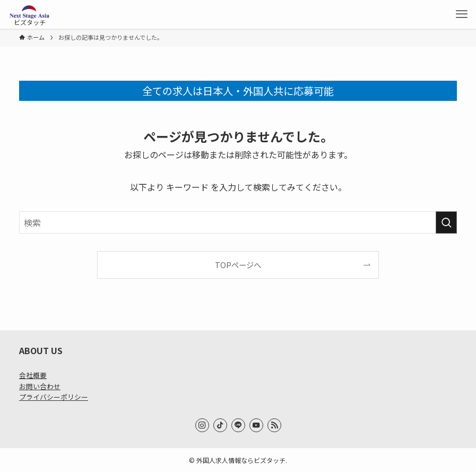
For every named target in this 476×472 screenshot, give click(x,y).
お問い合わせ (40, 386)
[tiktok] (220, 425)
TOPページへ (238, 265)
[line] (238, 425)
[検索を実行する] (446, 222)
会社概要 (33, 375)
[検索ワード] (238, 222)
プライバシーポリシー (54, 397)
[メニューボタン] (462, 14)
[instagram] (202, 425)
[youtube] (256, 425)
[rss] (274, 425)
